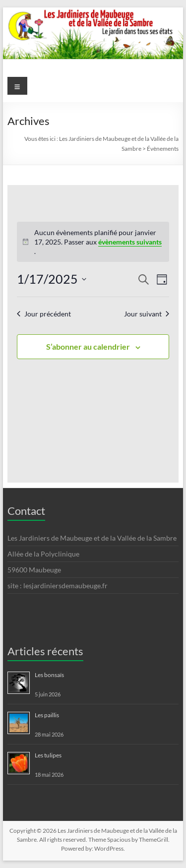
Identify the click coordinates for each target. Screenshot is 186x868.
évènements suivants (130, 242)
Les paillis (47, 715)
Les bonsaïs (49, 675)
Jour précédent (44, 314)
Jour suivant (147, 314)
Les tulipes (48, 755)
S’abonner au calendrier (88, 346)
